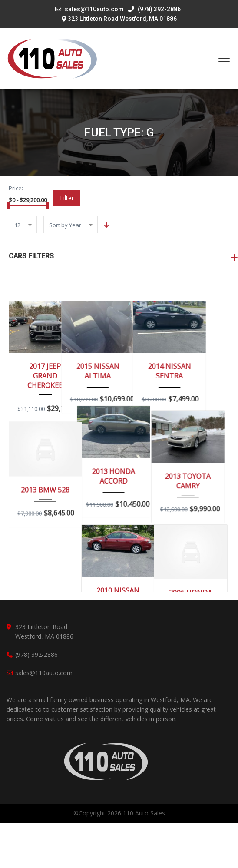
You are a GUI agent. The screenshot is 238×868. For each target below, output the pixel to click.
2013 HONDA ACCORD (118, 483)
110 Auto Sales (144, 858)
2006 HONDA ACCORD (190, 597)
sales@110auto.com (94, 9)
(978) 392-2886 (154, 9)
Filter (67, 198)
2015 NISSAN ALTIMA (118, 371)
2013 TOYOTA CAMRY (190, 483)
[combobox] (23, 225)
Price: (16, 188)
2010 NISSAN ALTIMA (118, 595)
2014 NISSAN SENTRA (190, 371)
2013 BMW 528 (45, 490)
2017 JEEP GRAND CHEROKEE (45, 376)
